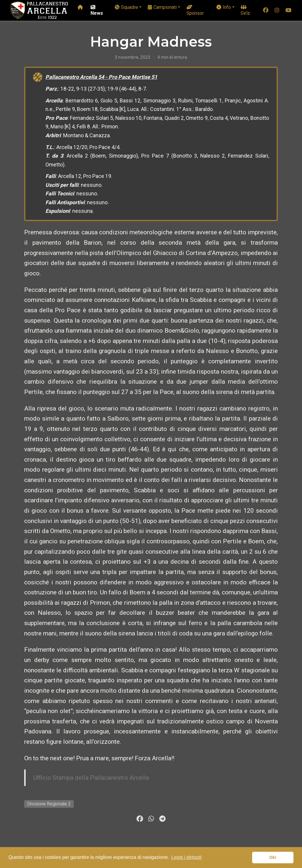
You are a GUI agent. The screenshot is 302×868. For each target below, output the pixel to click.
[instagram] (277, 10)
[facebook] (266, 10)
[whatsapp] (151, 819)
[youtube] (288, 10)
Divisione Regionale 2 (49, 804)
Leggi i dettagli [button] (187, 857)
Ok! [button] (273, 857)
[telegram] (162, 819)
